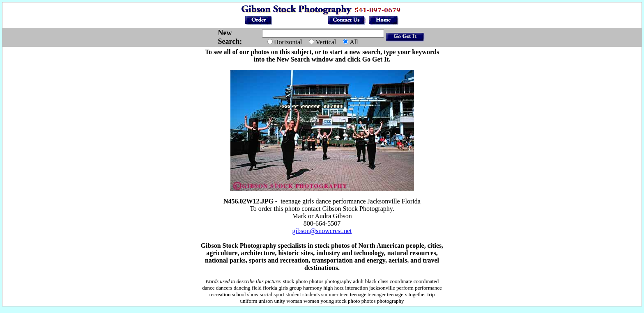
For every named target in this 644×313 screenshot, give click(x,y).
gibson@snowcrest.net (322, 231)
